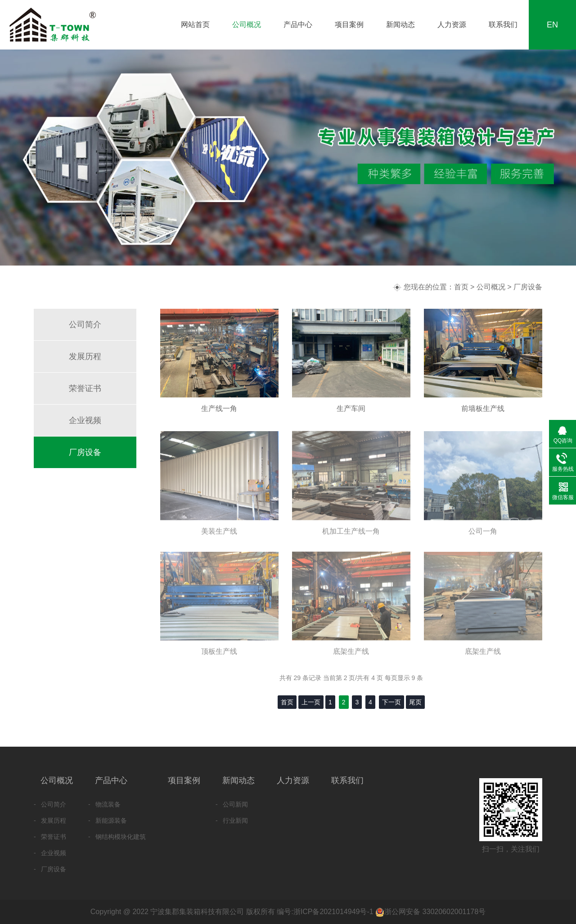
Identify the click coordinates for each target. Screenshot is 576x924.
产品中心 (298, 25)
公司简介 (85, 325)
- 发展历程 (50, 820)
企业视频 (85, 420)
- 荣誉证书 (50, 837)
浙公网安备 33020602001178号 (435, 912)
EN (552, 25)
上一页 (311, 702)
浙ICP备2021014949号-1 (333, 912)
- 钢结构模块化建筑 (117, 837)
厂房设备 (528, 287)
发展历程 (85, 356)
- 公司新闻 (232, 804)
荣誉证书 (85, 388)
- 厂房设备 (50, 869)
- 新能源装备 (108, 820)
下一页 (391, 702)
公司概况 (247, 25)
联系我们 (503, 25)
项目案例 (349, 25)
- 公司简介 (50, 804)
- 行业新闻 (232, 820)
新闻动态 (400, 25)
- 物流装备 (104, 804)
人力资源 (452, 25)
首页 (461, 287)
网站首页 (195, 25)
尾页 (415, 702)
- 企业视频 (50, 853)
